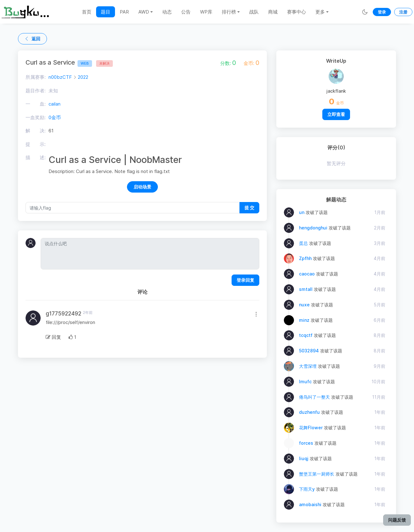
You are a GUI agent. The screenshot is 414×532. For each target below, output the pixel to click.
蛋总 (303, 243)
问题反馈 (397, 520)
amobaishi (310, 504)
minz (304, 320)
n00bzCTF (60, 77)
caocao (307, 274)
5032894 (309, 351)
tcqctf (306, 335)
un (302, 212)
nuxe (304, 305)
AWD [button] (144, 12)
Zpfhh (305, 258)
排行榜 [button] (229, 12)
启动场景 (142, 187)
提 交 (249, 208)
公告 (186, 12)
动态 (167, 12)
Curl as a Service (59, 62)
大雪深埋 (308, 366)
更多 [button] (320, 12)
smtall (306, 289)
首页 (87, 12)
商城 (273, 12)
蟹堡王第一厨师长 (317, 474)
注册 (403, 12)
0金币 (55, 117)
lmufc (305, 382)
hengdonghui (313, 228)
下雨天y (307, 489)
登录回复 (245, 280)
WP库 (206, 12)
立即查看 (336, 114)
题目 (106, 12)
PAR (124, 12)
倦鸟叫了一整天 (314, 397)
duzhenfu (309, 412)
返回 (32, 39)
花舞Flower (311, 428)
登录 (382, 12)
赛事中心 (296, 12)
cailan (55, 104)
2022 (83, 77)
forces (306, 443)
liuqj (304, 458)
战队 (254, 12)
